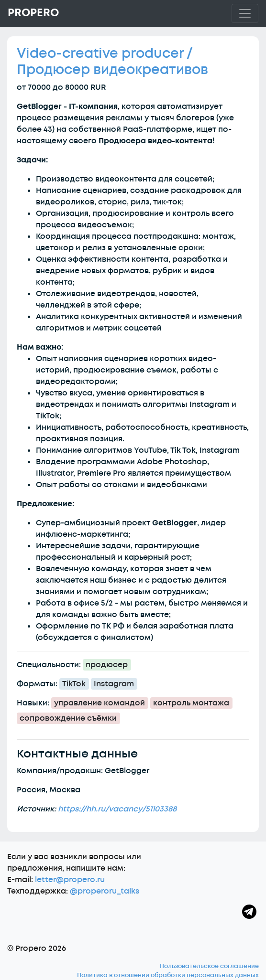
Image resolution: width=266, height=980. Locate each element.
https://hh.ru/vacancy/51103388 (117, 809)
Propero (33, 13)
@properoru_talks (105, 891)
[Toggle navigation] (245, 13)
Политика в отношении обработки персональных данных (168, 975)
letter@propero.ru (70, 880)
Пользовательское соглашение (209, 966)
